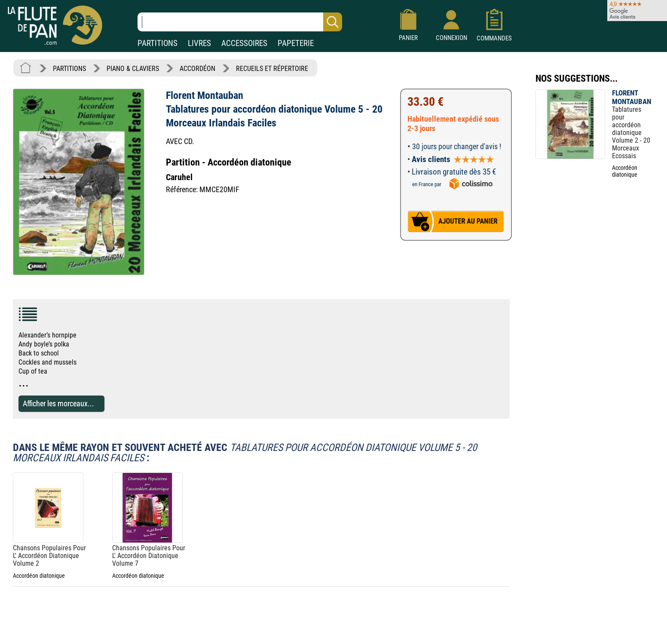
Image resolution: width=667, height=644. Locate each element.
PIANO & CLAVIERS (133, 69)
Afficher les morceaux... (58, 403)
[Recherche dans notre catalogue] (240, 22)
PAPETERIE (296, 43)
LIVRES (199, 43)
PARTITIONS (158, 43)
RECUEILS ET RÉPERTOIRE (272, 69)
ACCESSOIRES (244, 43)
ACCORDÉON (197, 69)
